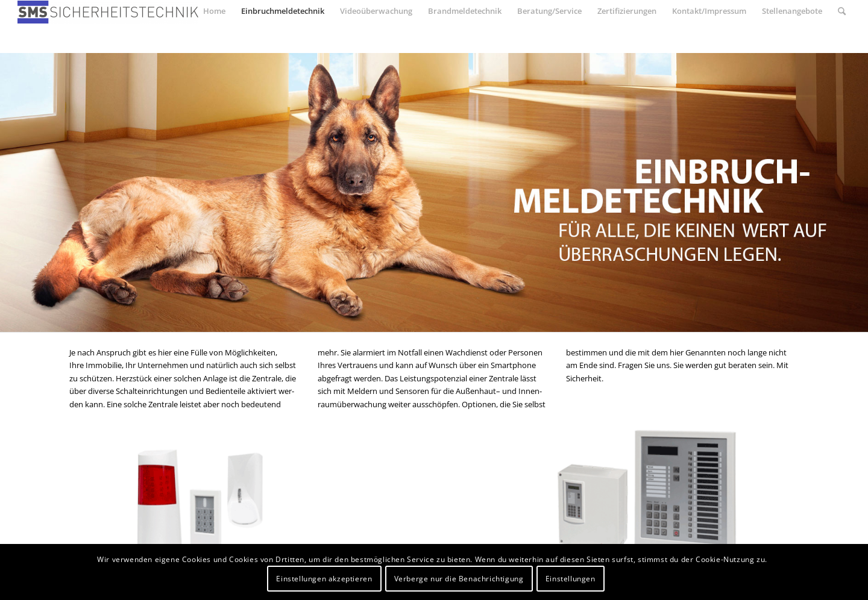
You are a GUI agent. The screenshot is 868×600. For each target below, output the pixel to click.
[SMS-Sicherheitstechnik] (108, 14)
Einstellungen (571, 579)
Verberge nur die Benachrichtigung (459, 579)
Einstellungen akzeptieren (324, 579)
